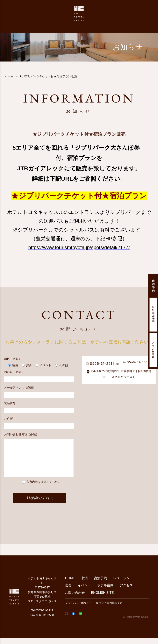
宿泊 (84, 584)
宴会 (68, 591)
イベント (84, 591)
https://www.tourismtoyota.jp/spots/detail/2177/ (79, 247)
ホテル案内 (105, 591)
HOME (70, 584)
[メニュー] (149, 9)
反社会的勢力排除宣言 (109, 609)
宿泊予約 (100, 584)
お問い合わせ (75, 599)
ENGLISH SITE (102, 599)
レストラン (121, 584)
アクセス (126, 591)
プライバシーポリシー (78, 609)
